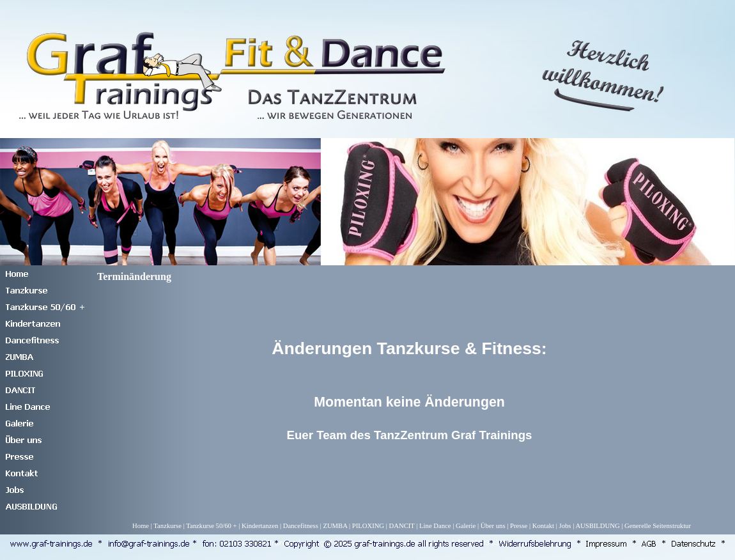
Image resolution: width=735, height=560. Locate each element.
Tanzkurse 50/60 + (211, 526)
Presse (519, 526)
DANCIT (402, 526)
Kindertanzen (260, 526)
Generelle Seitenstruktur (658, 526)
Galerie (466, 526)
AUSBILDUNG (597, 526)
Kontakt (543, 526)
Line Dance (435, 526)
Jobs (565, 526)
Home (141, 526)
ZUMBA (335, 526)
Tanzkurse (167, 526)
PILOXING (368, 526)
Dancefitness (301, 526)
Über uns (493, 526)
